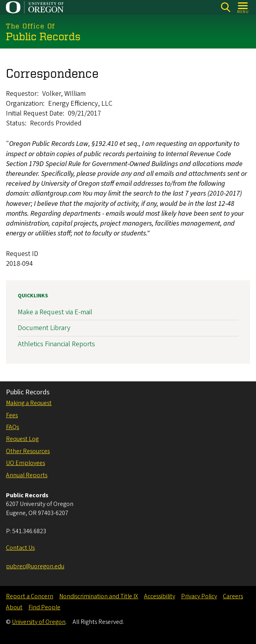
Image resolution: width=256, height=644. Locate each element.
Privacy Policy (199, 596)
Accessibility (160, 596)
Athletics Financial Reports (56, 344)
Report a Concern (30, 596)
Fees (12, 415)
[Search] (225, 7)
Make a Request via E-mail (55, 312)
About (14, 607)
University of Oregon (39, 622)
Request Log (22, 439)
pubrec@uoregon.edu (35, 566)
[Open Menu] (243, 7)
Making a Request (29, 403)
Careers (233, 596)
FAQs (12, 427)
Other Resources (28, 451)
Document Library (44, 328)
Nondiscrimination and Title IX (99, 596)
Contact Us (20, 548)
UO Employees (25, 463)
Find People (44, 607)
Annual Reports (27, 475)
